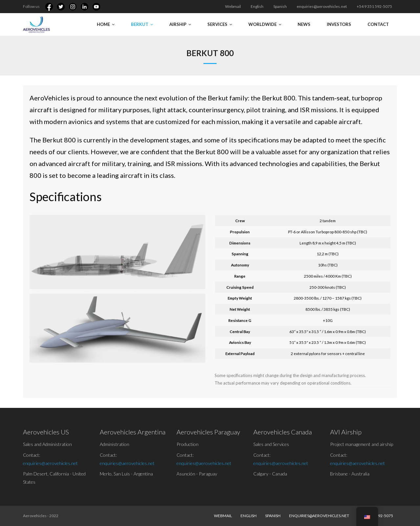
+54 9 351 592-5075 (374, 6)
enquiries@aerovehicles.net (322, 6)
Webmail (233, 6)
